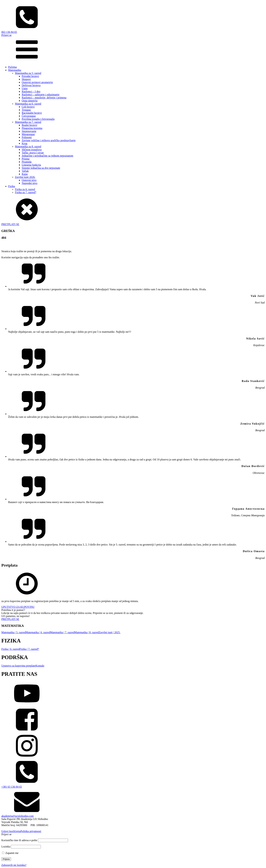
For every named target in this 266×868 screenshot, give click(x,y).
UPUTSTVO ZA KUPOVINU (18, 607)
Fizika (12, 186)
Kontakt (40, 666)
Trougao (26, 110)
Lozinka (6, 847)
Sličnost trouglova (32, 150)
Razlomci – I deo (31, 91)
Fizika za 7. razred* (26, 192)
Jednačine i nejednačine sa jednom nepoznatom (47, 156)
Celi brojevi (28, 107)
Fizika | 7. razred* (29, 649)
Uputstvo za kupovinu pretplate (18, 666)
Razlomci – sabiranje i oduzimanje (41, 95)
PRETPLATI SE (10, 224)
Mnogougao (28, 134)
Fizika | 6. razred (10, 649)
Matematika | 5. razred (14, 632)
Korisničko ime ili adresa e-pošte (19, 840)
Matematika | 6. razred (38, 632)
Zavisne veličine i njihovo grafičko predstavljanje (49, 140)
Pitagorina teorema (32, 128)
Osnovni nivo (29, 180)
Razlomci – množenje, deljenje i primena (44, 98)
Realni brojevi (29, 125)
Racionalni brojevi (32, 113)
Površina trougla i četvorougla (38, 119)
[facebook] (133, 720)
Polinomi (27, 137)
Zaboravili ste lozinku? (14, 865)
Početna (12, 67)
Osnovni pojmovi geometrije (37, 82)
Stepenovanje (29, 131)
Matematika (15, 70)
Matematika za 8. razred (28, 146)
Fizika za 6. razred (25, 189)
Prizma (26, 159)
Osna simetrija (30, 101)
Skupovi (26, 79)
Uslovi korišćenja (11, 831)
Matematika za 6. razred (28, 104)
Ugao (25, 88)
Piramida (27, 162)
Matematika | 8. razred (87, 632)
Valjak (25, 171)
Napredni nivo (30, 183)
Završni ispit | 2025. (110, 632)
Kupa (25, 174)
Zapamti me (10, 853)
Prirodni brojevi (30, 76)
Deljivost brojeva (31, 85)
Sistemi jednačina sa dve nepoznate (41, 168)
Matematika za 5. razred (28, 73)
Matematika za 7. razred (28, 122)
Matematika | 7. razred (62, 632)
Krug (25, 143)
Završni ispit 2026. (25, 177)
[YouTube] (133, 694)
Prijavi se (6, 35)
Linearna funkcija (31, 165)
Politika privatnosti (31, 831)
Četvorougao (29, 116)
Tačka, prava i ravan (33, 153)
